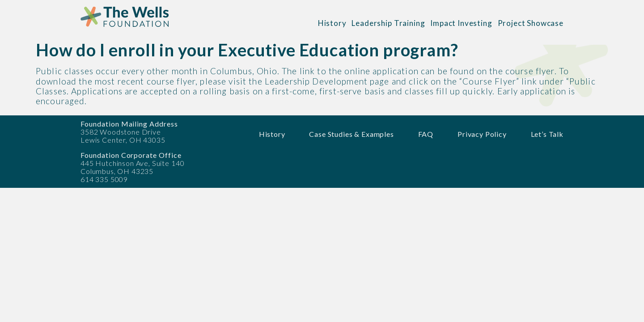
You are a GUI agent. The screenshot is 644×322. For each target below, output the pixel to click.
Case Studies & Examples (351, 134)
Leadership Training (388, 23)
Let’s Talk (547, 134)
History (332, 23)
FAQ (426, 134)
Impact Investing (461, 23)
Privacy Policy (482, 134)
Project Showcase (531, 23)
